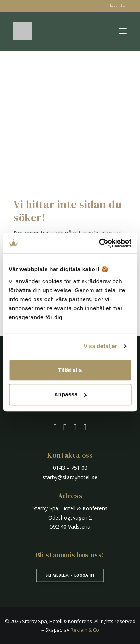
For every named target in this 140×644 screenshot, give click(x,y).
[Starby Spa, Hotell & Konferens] (23, 31)
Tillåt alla (70, 370)
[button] (123, 31)
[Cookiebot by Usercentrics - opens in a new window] (100, 243)
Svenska (118, 6)
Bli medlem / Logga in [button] (70, 575)
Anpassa (70, 394)
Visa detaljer (100, 346)
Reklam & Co (85, 630)
